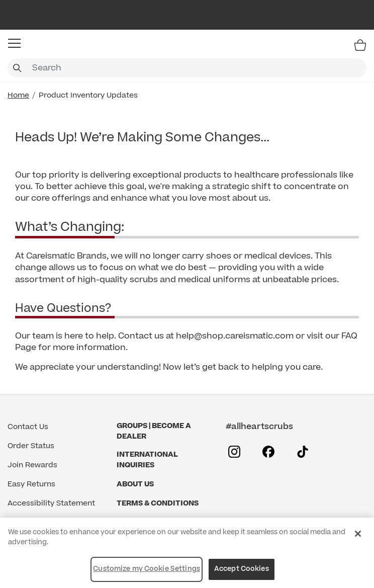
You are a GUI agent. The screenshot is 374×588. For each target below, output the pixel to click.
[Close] (358, 534)
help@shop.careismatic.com (235, 336)
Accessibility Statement (51, 503)
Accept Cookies (242, 569)
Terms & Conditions (158, 503)
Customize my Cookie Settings (147, 569)
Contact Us (28, 427)
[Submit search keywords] (17, 68)
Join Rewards (32, 465)
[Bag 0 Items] (360, 45)
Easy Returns (31, 484)
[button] (14, 43)
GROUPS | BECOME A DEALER (154, 431)
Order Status (31, 446)
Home (18, 95)
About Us (135, 484)
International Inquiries (147, 460)
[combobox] (187, 68)
